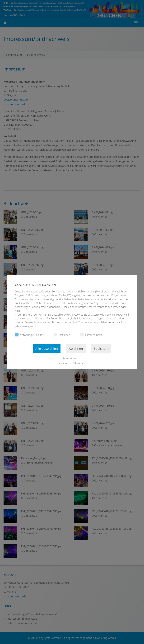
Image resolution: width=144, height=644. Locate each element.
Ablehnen (76, 349)
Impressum (64, 363)
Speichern (101, 349)
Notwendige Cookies (29, 335)
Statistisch (62, 335)
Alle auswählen (47, 349)
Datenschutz (79, 363)
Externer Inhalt (91, 335)
